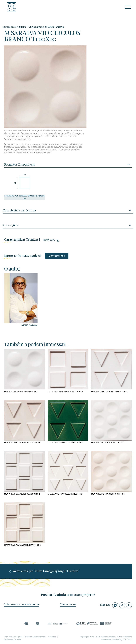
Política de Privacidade (35, 637)
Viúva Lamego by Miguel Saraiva (46, 27)
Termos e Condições (13, 637)
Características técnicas (68, 211)
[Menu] (128, 7)
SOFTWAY (127, 640)
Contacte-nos (57, 256)
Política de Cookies (13, 640)
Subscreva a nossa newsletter (22, 604)
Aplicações (68, 226)
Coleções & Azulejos (15, 27)
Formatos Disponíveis (67, 164)
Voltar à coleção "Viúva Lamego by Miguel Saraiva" (44, 571)
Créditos (52, 637)
